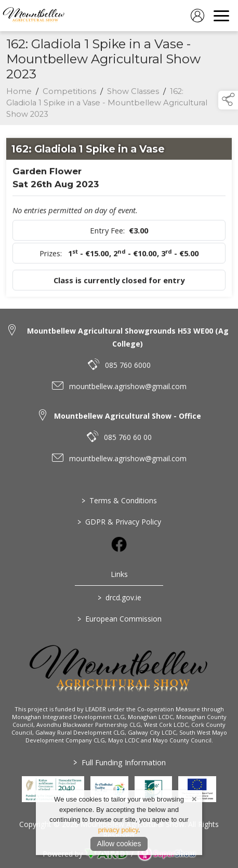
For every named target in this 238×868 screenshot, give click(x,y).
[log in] (197, 16)
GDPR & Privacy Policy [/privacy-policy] (119, 522)
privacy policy (118, 830)
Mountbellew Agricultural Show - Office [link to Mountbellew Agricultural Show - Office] (128, 416)
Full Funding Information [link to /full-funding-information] (119, 762)
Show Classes (133, 93)
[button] (228, 100)
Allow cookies (119, 844)
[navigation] (221, 16)
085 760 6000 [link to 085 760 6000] (128, 365)
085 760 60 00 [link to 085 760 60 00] (128, 437)
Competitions (69, 93)
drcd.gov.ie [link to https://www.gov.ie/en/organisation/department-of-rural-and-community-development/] (119, 597)
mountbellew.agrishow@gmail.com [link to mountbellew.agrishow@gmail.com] (128, 386)
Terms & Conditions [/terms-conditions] (119, 500)
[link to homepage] (34, 16)
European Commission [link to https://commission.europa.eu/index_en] (119, 619)
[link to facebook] (119, 544)
